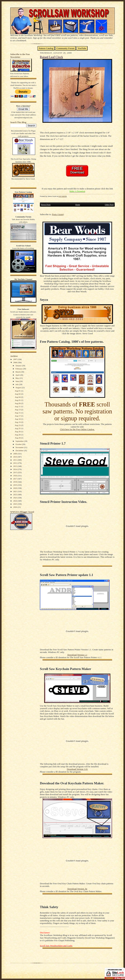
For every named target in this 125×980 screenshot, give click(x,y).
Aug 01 (18, 391)
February (19, 369)
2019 (15, 485)
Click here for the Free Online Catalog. (77, 429)
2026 (15, 507)
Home (78, 205)
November (20, 447)
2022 (15, 495)
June (17, 381)
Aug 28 (18, 435)
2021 (15, 491)
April (18, 375)
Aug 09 (18, 403)
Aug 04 (18, 397)
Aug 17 (18, 416)
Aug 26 (18, 432)
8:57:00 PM (63, 196)
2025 (15, 504)
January (19, 366)
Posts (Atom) (58, 214)
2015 (15, 472)
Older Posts (109, 205)
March (18, 372)
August (18, 387)
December (20, 450)
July (17, 384)
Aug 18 (18, 419)
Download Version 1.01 (77, 769)
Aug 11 (18, 406)
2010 (15, 457)
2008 (15, 362)
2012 (15, 463)
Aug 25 (18, 428)
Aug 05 (18, 400)
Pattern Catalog (46, 48)
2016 (15, 476)
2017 (15, 479)
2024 (15, 501)
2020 (15, 488)
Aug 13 (18, 410)
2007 (15, 359)
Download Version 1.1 (77, 655)
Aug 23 (18, 425)
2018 (15, 482)
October (19, 444)
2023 (15, 498)
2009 (15, 454)
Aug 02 (18, 394)
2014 (15, 469)
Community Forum (66, 48)
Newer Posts (46, 205)
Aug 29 (18, 438)
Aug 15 (18, 413)
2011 (15, 460)
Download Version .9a (77, 889)
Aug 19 (18, 422)
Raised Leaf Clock (51, 57)
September (20, 441)
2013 (15, 466)
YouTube (82, 48)
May (17, 378)
